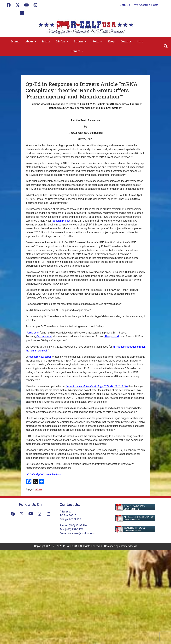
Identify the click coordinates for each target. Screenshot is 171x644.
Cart (156, 5)
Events (80, 41)
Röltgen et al (112, 336)
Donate (77, 51)
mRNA (38, 489)
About (31, 41)
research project (61, 221)
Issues (46, 41)
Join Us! (125, 5)
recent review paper (40, 357)
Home (15, 41)
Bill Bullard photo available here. (44, 474)
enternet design (128, 546)
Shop (111, 41)
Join (97, 41)
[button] (31, 41)
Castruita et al (44, 336)
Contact (126, 41)
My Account (142, 5)
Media (62, 41)
